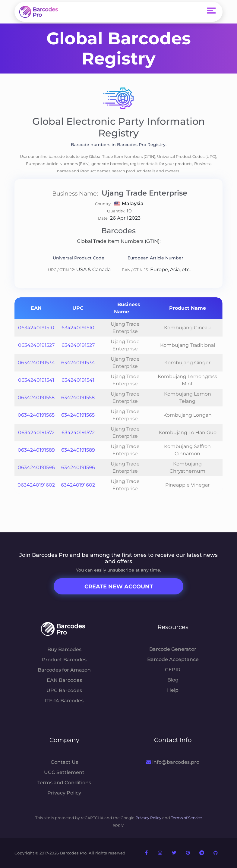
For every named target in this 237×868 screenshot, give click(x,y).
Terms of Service (186, 818)
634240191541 (78, 380)
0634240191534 (36, 363)
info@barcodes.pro (173, 762)
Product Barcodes (64, 660)
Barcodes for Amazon (64, 670)
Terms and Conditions (64, 783)
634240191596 (78, 467)
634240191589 (78, 450)
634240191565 (78, 415)
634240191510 (78, 328)
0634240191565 (36, 415)
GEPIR (173, 670)
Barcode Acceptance (173, 659)
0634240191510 (36, 328)
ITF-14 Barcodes (64, 701)
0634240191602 (36, 485)
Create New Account (119, 587)
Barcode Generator (173, 649)
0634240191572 (36, 432)
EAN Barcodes (64, 680)
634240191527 (78, 345)
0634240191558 (36, 398)
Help (173, 690)
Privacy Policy (64, 793)
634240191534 (78, 363)
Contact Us (64, 762)
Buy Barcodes (64, 649)
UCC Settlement (64, 772)
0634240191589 (36, 450)
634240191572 (78, 432)
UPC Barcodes (64, 690)
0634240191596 (36, 467)
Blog (173, 680)
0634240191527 (36, 345)
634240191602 (78, 485)
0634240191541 (36, 380)
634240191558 (78, 398)
